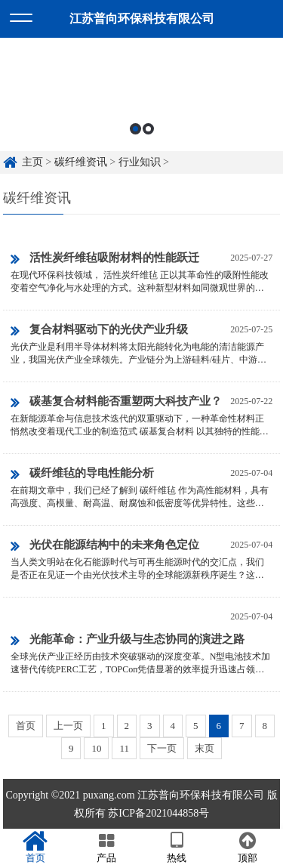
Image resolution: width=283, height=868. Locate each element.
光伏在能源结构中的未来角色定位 (105, 546)
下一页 (162, 748)
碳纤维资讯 (81, 162)
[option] (141, 94)
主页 (32, 162)
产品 (106, 848)
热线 (177, 848)
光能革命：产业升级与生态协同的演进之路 (128, 641)
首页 (26, 726)
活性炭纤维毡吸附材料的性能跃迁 (105, 259)
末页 (205, 748)
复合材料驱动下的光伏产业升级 (99, 331)
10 (96, 748)
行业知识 (140, 162)
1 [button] (135, 129)
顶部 (248, 848)
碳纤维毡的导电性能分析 (82, 474)
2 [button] (148, 129)
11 (124, 748)
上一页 (68, 726)
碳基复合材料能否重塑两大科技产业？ (116, 403)
